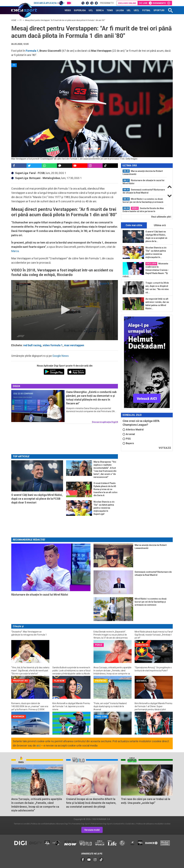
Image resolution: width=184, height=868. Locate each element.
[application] (65, 310)
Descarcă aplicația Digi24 (105, 422)
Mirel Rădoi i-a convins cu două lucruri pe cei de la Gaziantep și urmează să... (143, 200)
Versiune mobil (92, 830)
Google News (61, 356)
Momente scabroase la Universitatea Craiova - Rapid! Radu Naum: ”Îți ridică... (146, 270)
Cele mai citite (134, 225)
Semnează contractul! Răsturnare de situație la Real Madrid (144, 191)
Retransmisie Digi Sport (101, 824)
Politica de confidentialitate (43, 824)
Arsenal (129, 434)
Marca (15, 251)
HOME (14, 20)
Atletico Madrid (133, 430)
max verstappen (74, 345)
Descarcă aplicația (49, 3)
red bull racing (32, 345)
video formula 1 (53, 345)
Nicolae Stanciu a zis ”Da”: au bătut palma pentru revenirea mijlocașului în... (156, 252)
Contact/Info (119, 824)
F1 (21, 20)
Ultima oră (160, 225)
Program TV (107, 3)
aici (38, 745)
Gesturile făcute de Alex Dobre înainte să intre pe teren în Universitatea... (143, 210)
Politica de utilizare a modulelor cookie (153, 824)
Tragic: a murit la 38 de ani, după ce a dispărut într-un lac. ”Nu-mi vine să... (157, 288)
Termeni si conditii (22, 824)
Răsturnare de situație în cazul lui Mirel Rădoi (143, 182)
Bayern (128, 443)
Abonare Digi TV (63, 824)
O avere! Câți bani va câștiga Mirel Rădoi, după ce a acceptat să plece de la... (156, 236)
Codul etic (130, 824)
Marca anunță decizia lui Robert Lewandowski (143, 172)
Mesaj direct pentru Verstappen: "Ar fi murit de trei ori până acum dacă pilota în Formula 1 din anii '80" (65, 20)
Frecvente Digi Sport (81, 824)
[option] (144, 173)
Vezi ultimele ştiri (161, 217)
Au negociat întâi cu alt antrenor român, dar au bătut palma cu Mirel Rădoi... (157, 304)
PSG (127, 439)
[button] (65, 310)
